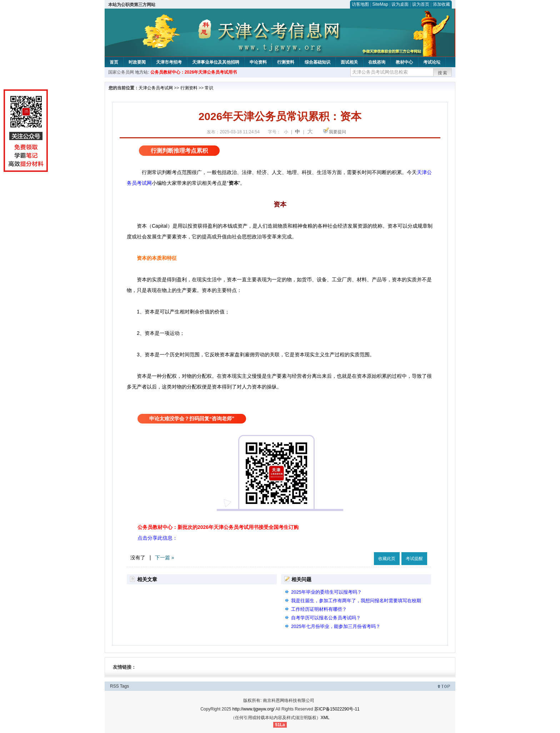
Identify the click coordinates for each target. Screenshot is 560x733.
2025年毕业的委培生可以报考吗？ (326, 592)
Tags (124, 686)
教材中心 (404, 62)
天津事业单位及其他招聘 (216, 62)
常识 (209, 88)
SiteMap (380, 4)
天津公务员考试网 (156, 88)
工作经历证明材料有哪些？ (319, 609)
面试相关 (349, 62)
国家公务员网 (121, 72)
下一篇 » (165, 558)
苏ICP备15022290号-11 (337, 709)
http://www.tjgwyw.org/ (254, 709)
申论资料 (258, 62)
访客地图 (360, 4)
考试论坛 (432, 62)
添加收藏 (441, 4)
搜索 (443, 73)
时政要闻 (137, 62)
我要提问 (337, 132)
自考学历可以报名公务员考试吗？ (326, 618)
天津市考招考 (169, 62)
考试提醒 (414, 559)
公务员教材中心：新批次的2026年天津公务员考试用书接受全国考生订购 (218, 527)
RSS (114, 686)
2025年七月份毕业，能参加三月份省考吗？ (336, 626)
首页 (114, 62)
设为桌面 (400, 4)
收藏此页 (387, 559)
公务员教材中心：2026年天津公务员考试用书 (194, 72)
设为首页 (421, 4)
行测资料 (286, 62)
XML (325, 718)
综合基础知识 (317, 62)
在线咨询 (377, 62)
